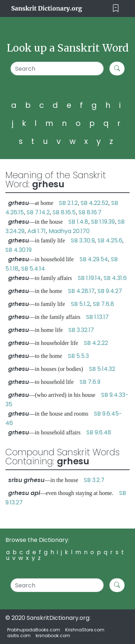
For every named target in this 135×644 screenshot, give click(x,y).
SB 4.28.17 (81, 291)
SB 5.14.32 (102, 369)
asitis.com (19, 636)
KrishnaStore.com (85, 630)
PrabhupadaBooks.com (34, 630)
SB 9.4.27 (110, 291)
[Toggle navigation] (116, 8)
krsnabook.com (53, 636)
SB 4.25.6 (110, 240)
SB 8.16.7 (90, 212)
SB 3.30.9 (83, 240)
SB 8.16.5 (64, 212)
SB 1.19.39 (103, 222)
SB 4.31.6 (115, 278)
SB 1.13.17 (97, 317)
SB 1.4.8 (78, 222)
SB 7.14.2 (38, 212)
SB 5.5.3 (78, 356)
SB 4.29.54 (94, 259)
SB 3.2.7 (94, 480)
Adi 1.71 (37, 231)
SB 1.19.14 (89, 278)
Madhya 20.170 (69, 231)
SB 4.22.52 (94, 203)
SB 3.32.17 (81, 330)
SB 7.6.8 (103, 304)
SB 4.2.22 (96, 343)
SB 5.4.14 (33, 269)
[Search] (57, 69)
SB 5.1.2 (80, 304)
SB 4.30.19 (19, 250)
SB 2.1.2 (68, 203)
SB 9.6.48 (99, 432)
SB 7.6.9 (90, 382)
